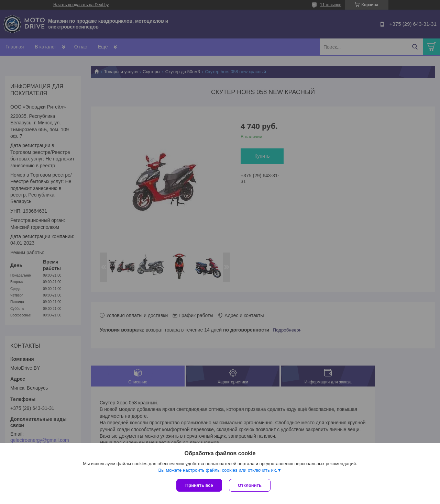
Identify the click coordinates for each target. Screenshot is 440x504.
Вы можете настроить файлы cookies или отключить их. (218, 470)
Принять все (199, 485)
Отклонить (250, 485)
